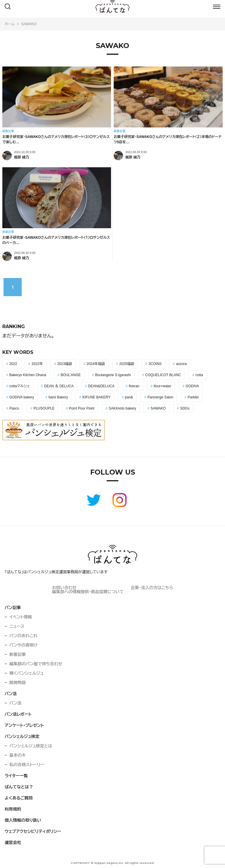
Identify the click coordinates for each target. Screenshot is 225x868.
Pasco (14, 408)
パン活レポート (18, 714)
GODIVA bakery (22, 397)
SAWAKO (158, 408)
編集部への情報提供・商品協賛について (88, 592)
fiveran (134, 386)
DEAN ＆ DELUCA (59, 386)
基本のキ (18, 755)
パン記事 (13, 608)
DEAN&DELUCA (101, 386)
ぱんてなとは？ (19, 787)
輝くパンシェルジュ (27, 673)
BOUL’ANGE (71, 375)
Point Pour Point (82, 408)
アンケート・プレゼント (24, 725)
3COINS (155, 364)
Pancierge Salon (160, 397)
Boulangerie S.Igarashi (113, 375)
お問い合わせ (64, 588)
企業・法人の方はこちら (152, 588)
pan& (129, 397)
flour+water (163, 386)
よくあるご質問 (19, 798)
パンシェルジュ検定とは (31, 746)
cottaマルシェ (20, 386)
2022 (13, 364)
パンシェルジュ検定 (22, 736)
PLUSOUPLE (44, 408)
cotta (199, 375)
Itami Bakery (58, 397)
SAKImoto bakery (122, 408)
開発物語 (18, 683)
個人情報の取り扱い (23, 820)
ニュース (17, 626)
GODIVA (192, 386)
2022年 (37, 364)
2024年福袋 (96, 364)
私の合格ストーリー (27, 765)
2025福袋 (127, 364)
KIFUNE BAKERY (96, 397)
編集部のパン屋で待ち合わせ (36, 664)
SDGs (185, 408)
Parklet (193, 397)
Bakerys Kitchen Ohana (28, 375)
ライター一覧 (16, 776)
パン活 (11, 694)
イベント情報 (21, 617)
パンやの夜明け (23, 645)
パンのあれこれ (23, 636)
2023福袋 (65, 364)
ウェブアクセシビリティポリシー (33, 831)
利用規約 (13, 809)
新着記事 (18, 654)
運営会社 (13, 843)
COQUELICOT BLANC (163, 375)
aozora (181, 364)
